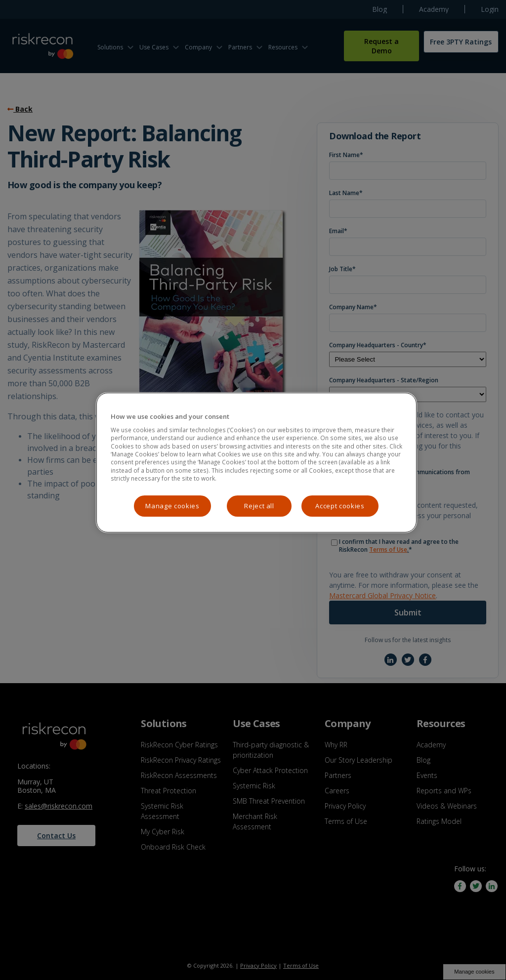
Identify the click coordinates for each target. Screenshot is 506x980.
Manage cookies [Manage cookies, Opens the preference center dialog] (172, 506)
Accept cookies (340, 506)
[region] (256, 463)
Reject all (259, 506)
